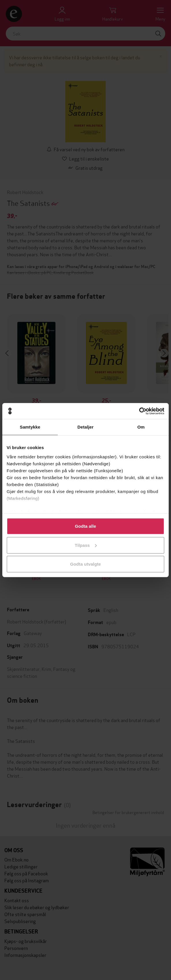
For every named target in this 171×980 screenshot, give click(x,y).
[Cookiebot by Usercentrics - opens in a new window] (139, 411)
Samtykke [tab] (30, 427)
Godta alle (85, 526)
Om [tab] (141, 427)
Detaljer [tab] (85, 427)
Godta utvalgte (85, 564)
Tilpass (86, 545)
